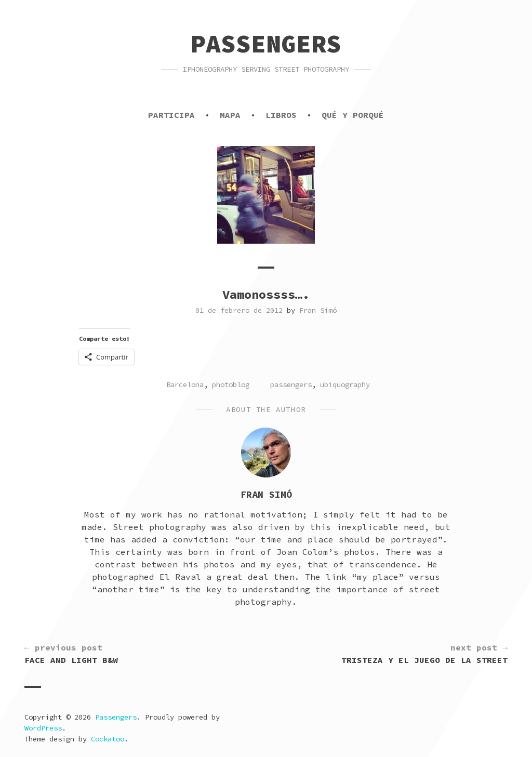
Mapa (230, 115)
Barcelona (185, 384)
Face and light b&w (71, 653)
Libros (281, 115)
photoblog (231, 384)
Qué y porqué (353, 115)
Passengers (266, 44)
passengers (291, 384)
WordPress (43, 728)
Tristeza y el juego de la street (424, 653)
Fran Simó (318, 310)
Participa (171, 115)
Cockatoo (108, 739)
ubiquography (345, 384)
